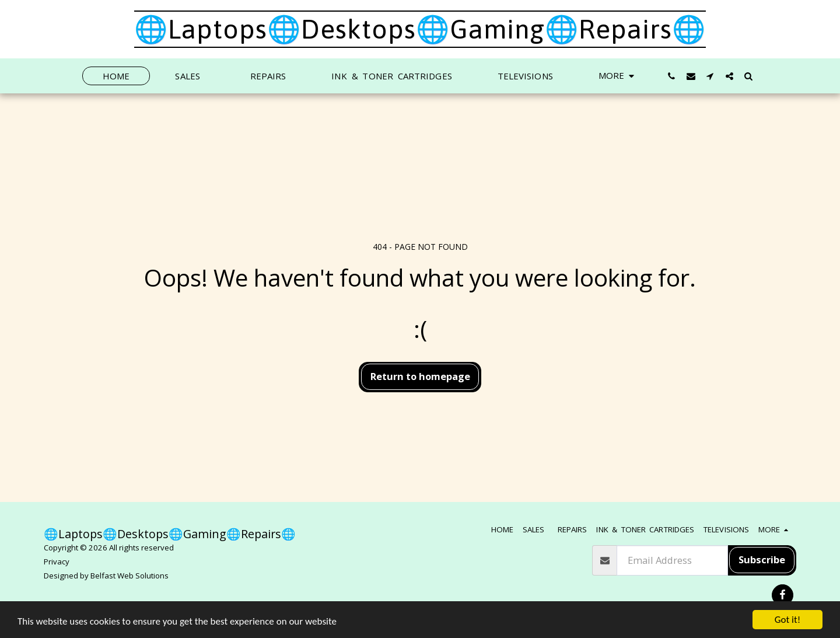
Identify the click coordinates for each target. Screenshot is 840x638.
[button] (672, 76)
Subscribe (762, 559)
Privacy (57, 562)
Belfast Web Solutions (129, 576)
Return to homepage (420, 376)
